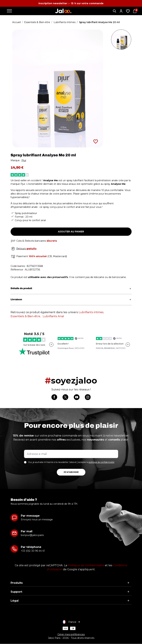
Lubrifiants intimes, (91, 312)
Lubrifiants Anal (53, 316)
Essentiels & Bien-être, (26, 316)
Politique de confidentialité (86, 565)
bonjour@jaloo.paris (32, 535)
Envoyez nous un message (37, 520)
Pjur (24, 160)
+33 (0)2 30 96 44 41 (33, 551)
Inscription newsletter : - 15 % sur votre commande (71, 3)
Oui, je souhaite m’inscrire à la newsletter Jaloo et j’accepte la (71, 462)
